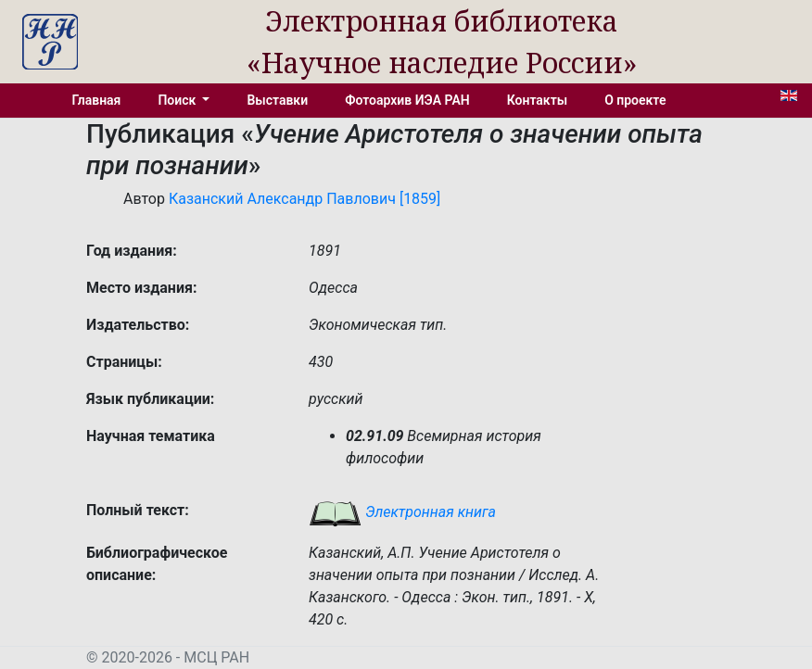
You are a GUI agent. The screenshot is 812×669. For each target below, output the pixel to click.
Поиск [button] (178, 100)
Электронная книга (402, 512)
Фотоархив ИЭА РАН (407, 100)
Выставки (277, 100)
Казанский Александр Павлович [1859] (304, 199)
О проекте (635, 100)
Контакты (537, 100)
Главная (97, 100)
